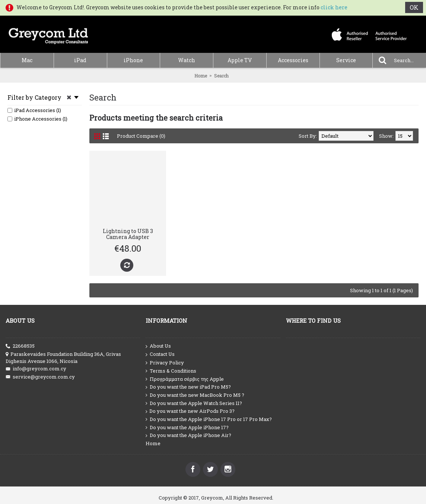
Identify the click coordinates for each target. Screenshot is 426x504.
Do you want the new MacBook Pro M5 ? (195, 395)
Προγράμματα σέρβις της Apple (185, 379)
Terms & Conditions (171, 371)
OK (414, 7)
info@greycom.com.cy (36, 369)
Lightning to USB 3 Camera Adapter (128, 234)
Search (221, 76)
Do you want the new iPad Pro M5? (188, 387)
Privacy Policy (165, 363)
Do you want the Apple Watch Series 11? (194, 403)
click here (334, 7)
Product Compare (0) (141, 136)
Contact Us (160, 354)
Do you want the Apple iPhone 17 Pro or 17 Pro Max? (209, 419)
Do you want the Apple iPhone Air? (188, 435)
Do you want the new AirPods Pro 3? (190, 411)
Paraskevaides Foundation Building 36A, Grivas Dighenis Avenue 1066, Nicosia (63, 358)
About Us (158, 346)
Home (201, 76)
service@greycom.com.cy (40, 377)
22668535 (20, 346)
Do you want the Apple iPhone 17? (187, 428)
